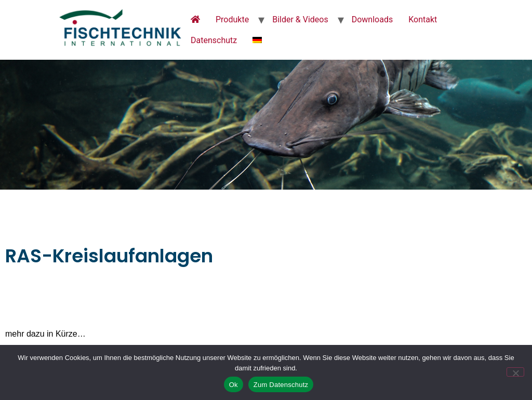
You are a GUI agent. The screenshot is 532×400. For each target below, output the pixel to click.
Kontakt (423, 19)
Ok (234, 385)
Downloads (372, 19)
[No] (515, 372)
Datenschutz (214, 40)
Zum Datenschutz (281, 385)
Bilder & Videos (300, 19)
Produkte (232, 19)
